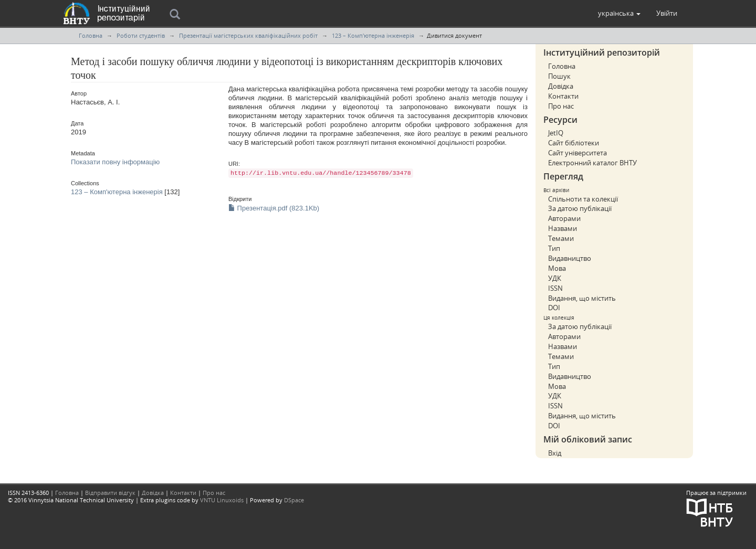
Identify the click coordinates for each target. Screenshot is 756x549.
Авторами (564, 218)
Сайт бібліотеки (574, 143)
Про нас (561, 106)
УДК (555, 278)
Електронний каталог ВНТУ (592, 163)
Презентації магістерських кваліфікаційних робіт (248, 35)
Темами (561, 238)
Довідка (561, 86)
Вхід (555, 453)
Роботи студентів (141, 35)
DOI (554, 308)
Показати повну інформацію (115, 162)
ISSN (555, 288)
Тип (554, 248)
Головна (91, 35)
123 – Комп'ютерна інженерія (373, 35)
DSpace (294, 500)
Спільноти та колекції (583, 199)
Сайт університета (577, 153)
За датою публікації (580, 208)
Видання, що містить (582, 298)
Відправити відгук (110, 493)
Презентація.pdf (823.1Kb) (274, 208)
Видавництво (570, 258)
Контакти (563, 96)
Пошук (559, 76)
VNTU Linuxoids (222, 500)
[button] (619, 13)
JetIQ (556, 133)
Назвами (563, 228)
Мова (557, 268)
